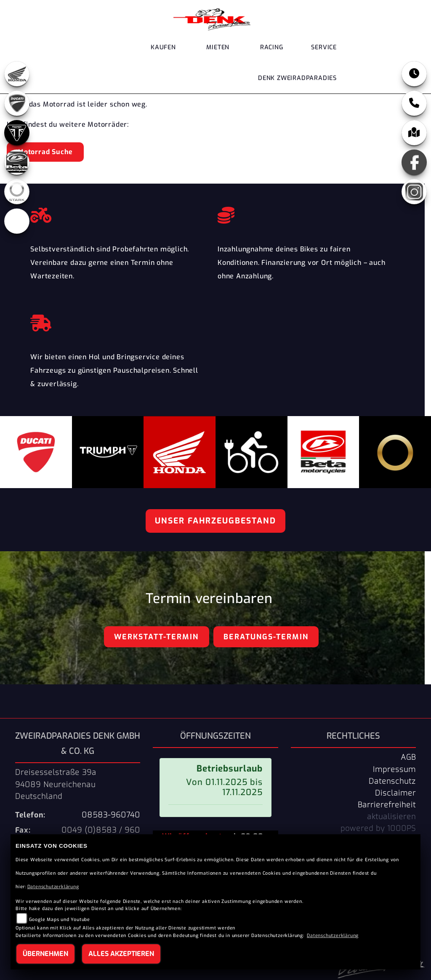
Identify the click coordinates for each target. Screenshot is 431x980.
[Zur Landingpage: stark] (17, 192)
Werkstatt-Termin (156, 637)
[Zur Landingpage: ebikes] (17, 221)
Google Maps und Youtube (60, 920)
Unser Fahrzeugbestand (215, 521)
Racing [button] (272, 47)
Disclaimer (395, 793)
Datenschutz (392, 781)
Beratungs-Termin (266, 637)
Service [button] (324, 47)
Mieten (218, 47)
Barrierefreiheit (387, 805)
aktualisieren (391, 817)
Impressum (394, 769)
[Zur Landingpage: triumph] (17, 133)
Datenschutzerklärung (53, 887)
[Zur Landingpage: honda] (17, 74)
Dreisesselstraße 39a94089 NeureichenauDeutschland (56, 784)
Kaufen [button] (163, 47)
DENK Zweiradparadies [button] (297, 78)
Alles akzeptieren (121, 954)
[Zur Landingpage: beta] (17, 162)
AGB (408, 757)
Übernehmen (45, 954)
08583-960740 (111, 815)
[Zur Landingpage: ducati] (17, 103)
